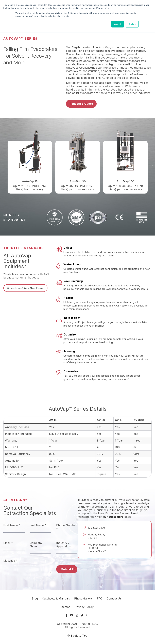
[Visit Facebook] (67, 615)
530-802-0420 (96, 528)
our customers (113, 517)
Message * (10, 561)
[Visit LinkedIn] (87, 615)
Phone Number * (66, 527)
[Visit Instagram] (77, 615)
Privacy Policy (84, 607)
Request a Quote (81, 104)
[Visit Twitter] (82, 615)
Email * (8, 543)
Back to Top (77, 636)
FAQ (100, 598)
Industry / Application (64, 545)
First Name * (12, 525)
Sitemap (65, 607)
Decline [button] (132, 24)
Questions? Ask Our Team (25, 288)
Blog (35, 598)
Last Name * (38, 525)
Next (152, 165)
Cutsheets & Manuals (56, 598)
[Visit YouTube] (72, 615)
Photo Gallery (83, 598)
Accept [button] (118, 24)
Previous (3, 165)
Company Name (36, 545)
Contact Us (114, 598)
